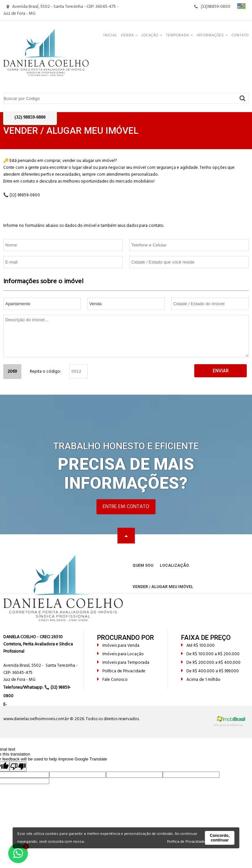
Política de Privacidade (121, 671)
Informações (212, 35)
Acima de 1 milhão (201, 680)
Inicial (110, 35)
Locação (152, 35)
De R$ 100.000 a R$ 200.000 (210, 654)
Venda (129, 35)
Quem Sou (143, 565)
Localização (174, 565)
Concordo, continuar (220, 838)
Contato (240, 35)
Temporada (179, 35)
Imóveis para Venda (118, 646)
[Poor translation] (18, 767)
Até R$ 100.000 (198, 646)
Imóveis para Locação (120, 654)
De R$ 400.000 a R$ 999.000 (210, 671)
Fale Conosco (112, 680)
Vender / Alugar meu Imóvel (163, 587)
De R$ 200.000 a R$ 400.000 (211, 663)
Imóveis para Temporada (123, 663)
